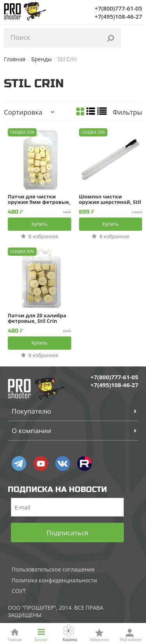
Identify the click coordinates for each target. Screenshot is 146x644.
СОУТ (19, 591)
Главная (15, 59)
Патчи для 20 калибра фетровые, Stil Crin (37, 318)
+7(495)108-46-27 (118, 16)
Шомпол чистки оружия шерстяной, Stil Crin (110, 199)
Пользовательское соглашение (53, 569)
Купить (40, 224)
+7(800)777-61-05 (118, 8)
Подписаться (68, 533)
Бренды (41, 59)
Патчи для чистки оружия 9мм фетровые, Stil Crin (39, 199)
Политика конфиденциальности (54, 580)
